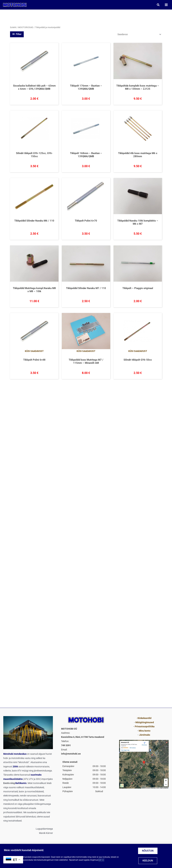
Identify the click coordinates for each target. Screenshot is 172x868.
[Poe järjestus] (139, 35)
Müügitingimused (145, 722)
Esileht (13, 28)
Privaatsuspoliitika (145, 726)
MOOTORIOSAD (26, 28)
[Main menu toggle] (165, 5)
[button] (158, 5)
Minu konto (145, 731)
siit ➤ (101, 860)
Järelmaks (145, 735)
